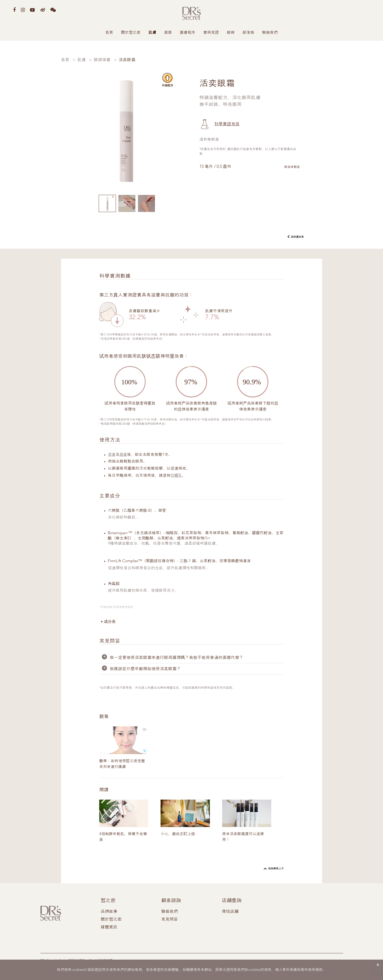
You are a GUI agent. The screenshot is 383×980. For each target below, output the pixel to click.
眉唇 (168, 33)
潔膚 (112, 455)
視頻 (231, 33)
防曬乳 (176, 476)
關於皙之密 (131, 33)
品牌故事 (109, 913)
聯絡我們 (270, 33)
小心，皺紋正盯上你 (178, 835)
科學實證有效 (227, 124)
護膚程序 (188, 33)
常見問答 (169, 921)
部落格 (248, 33)
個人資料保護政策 (290, 970)
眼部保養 (102, 60)
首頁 (109, 33)
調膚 (123, 455)
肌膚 (152, 33)
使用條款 (315, 970)
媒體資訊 (109, 929)
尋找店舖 (230, 913)
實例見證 (211, 33)
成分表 (110, 622)
